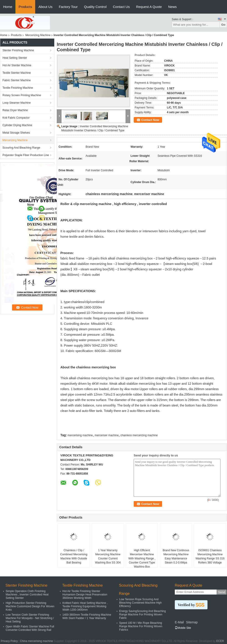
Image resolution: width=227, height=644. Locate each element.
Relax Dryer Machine (15, 110)
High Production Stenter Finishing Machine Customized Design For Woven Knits (30, 606)
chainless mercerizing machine (139, 435)
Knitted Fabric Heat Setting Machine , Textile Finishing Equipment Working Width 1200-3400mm (85, 606)
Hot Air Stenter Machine (17, 65)
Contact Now (150, 120)
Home (8, 7)
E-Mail (179, 622)
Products (25, 7)
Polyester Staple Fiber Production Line (26, 155)
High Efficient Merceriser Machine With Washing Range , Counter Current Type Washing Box (142, 558)
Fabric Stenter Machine (17, 80)
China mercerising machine (36, 641)
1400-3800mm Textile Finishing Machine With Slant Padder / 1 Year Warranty (87, 616)
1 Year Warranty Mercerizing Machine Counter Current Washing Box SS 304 (108, 556)
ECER (220, 641)
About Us (45, 7)
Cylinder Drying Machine (17, 125)
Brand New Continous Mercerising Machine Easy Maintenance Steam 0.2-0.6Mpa (176, 556)
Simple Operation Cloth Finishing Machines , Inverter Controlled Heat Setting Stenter (27, 595)
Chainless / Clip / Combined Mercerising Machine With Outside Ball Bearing (74, 556)
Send (221, 592)
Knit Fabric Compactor (16, 118)
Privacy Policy (9, 641)
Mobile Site (183, 628)
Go (223, 25)
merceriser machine (107, 435)
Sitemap (192, 622)
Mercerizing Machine (38, 35)
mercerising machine (80, 435)
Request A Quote (149, 7)
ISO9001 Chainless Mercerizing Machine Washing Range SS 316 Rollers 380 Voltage (210, 556)
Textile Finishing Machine (18, 88)
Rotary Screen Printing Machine (22, 95)
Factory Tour (68, 7)
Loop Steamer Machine (17, 103)
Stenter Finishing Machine (18, 50)
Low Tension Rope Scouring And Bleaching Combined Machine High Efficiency (140, 603)
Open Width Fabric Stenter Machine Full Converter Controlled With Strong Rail (30, 628)
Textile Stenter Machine (17, 73)
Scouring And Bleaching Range (21, 148)
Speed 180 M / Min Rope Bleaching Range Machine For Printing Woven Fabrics (141, 626)
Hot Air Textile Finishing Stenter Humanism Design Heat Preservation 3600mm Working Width (85, 595)
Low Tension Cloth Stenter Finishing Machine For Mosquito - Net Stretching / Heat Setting (30, 618)
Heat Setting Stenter (15, 58)
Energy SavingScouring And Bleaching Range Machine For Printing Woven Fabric (142, 615)
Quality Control (95, 7)
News (173, 7)
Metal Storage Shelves (16, 133)
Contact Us (121, 7)
